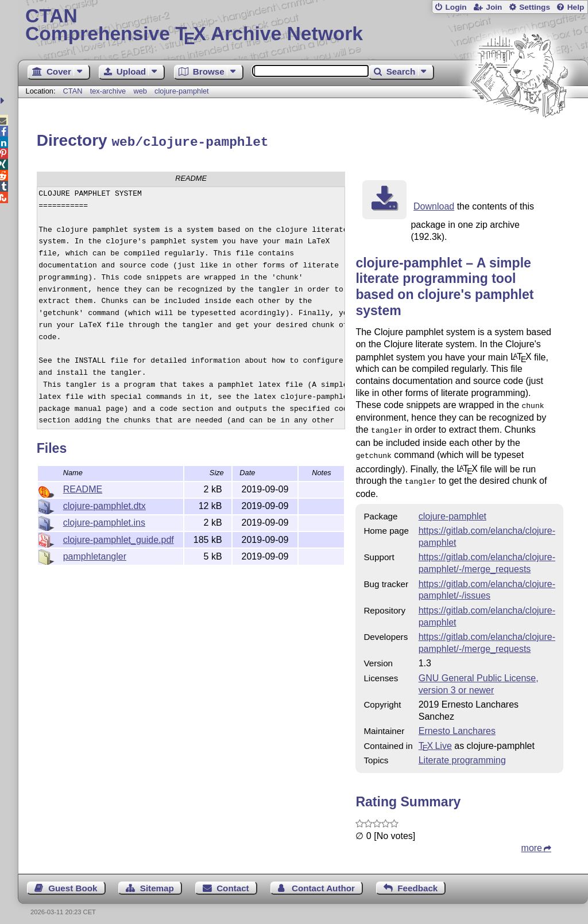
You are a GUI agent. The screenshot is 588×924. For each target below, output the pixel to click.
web (140, 91)
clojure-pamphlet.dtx (105, 504)
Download (434, 205)
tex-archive (108, 91)
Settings (535, 7)
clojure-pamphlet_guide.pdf (119, 538)
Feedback (417, 882)
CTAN (73, 91)
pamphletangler (95, 555)
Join (494, 7)
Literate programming (462, 754)
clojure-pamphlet (182, 91)
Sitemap (157, 882)
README (83, 488)
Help (576, 7)
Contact (233, 882)
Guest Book (73, 882)
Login (456, 7)
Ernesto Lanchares (457, 725)
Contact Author (323, 882)
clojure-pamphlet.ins (104, 521)
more (532, 842)
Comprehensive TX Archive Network (303, 26)
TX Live (435, 739)
